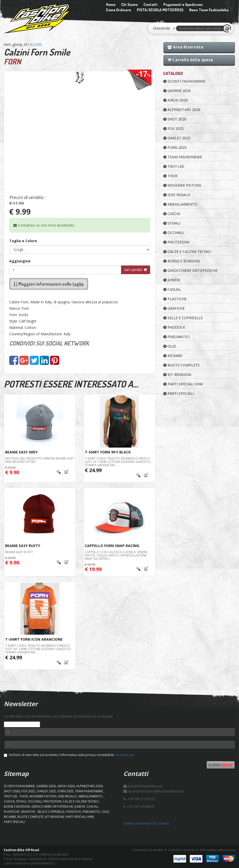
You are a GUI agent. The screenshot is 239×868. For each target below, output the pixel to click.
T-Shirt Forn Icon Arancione (34, 639)
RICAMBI (173, 356)
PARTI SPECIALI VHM (183, 384)
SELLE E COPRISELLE (183, 318)
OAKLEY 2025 (177, 138)
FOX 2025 (174, 129)
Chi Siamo (129, 4)
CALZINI (35, 44)
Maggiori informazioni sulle (49, 284)
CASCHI (172, 214)
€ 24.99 (93, 470)
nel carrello (136, 270)
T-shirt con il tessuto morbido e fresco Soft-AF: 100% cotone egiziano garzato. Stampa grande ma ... (118, 462)
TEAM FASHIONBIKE (183, 157)
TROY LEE (174, 166)
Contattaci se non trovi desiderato (44, 225)
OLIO (170, 346)
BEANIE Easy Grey (21, 452)
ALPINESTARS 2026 (182, 110)
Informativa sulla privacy (218, 850)
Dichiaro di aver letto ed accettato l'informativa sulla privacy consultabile (69, 755)
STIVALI (172, 223)
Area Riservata (185, 47)
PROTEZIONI (176, 242)
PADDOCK (174, 327)
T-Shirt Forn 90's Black (108, 452)
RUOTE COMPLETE (182, 365)
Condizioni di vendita (148, 850)
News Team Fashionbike (209, 10)
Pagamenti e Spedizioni (183, 4)
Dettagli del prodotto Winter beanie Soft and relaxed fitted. (40, 460)
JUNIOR (172, 280)
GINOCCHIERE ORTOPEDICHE (190, 270)
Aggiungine (20, 261)
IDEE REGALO (177, 195)
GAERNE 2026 (177, 91)
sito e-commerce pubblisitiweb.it (29, 863)
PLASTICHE (175, 299)
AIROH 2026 (176, 100)
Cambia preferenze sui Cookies (146, 823)
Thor (170, 176)
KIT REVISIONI (177, 375)
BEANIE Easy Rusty (23, 546)
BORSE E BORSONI (182, 261)
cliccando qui (124, 755)
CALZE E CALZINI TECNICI (187, 252)
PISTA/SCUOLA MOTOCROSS (160, 10)
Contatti (151, 4)
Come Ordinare (118, 10)
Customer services (181, 850)
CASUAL (172, 289)
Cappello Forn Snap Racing (112, 546)
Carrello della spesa (190, 60)
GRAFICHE (174, 308)
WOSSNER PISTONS (182, 185)
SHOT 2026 (175, 119)
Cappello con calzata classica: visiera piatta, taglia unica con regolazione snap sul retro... (116, 555)
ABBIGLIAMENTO (180, 204)
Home (111, 4)
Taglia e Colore (23, 241)
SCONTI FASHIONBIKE (184, 81)
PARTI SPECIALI (179, 393)
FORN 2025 (175, 147)
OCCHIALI (174, 233)
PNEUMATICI (176, 337)
